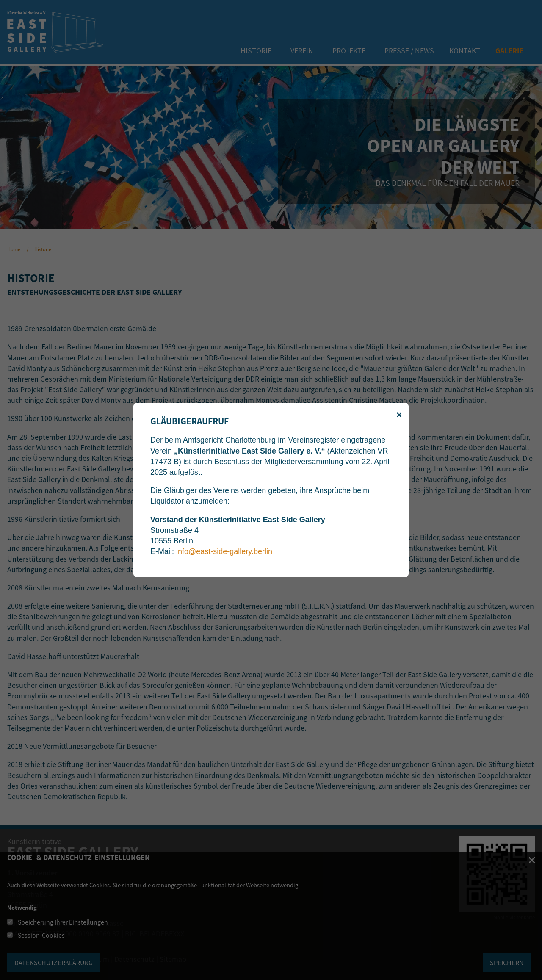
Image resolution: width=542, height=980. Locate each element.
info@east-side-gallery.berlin (224, 551)
